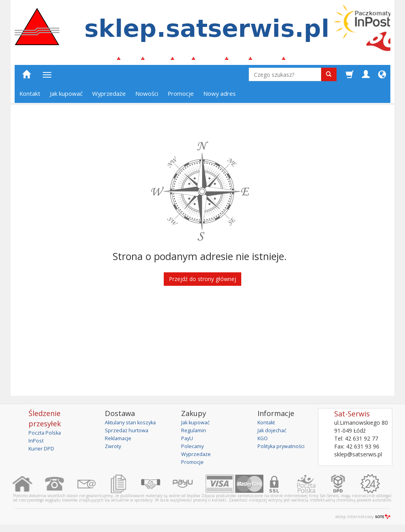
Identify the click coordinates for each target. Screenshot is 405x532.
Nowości (147, 97)
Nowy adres (220, 97)
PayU (188, 442)
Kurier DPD (43, 452)
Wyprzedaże (109, 97)
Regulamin (195, 434)
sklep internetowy (363, 520)
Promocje (181, 97)
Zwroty (114, 449)
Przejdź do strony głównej (202, 282)
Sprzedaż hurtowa (128, 434)
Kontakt (30, 97)
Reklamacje (120, 442)
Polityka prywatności (284, 449)
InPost (37, 444)
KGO (263, 442)
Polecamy (194, 449)
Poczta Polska (47, 436)
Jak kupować (66, 97)
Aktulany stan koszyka (133, 426)
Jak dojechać (274, 434)
